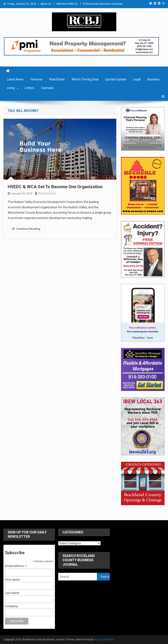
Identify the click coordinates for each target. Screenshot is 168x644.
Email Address (16, 566)
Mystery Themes (104, 640)
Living (11, 88)
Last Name (12, 593)
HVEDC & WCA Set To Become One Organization (55, 187)
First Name (12, 580)
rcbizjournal (47, 193)
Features (36, 79)
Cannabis (48, 88)
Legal (137, 79)
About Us (46, 4)
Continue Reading (26, 229)
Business (154, 79)
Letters (30, 88)
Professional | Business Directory (103, 4)
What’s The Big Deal (85, 79)
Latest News (15, 79)
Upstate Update (116, 79)
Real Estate (57, 79)
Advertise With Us (67, 4)
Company (11, 606)
